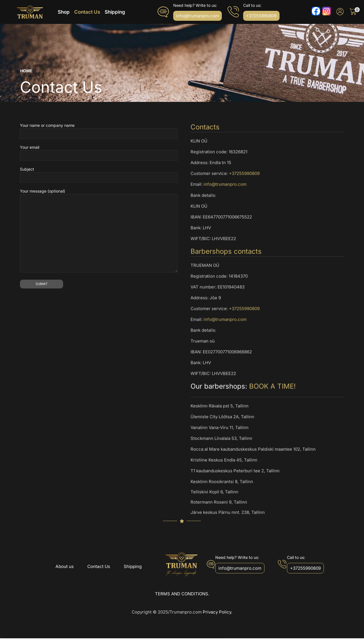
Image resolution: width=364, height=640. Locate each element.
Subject (99, 233)
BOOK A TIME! (272, 444)
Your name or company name (99, 189)
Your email (99, 211)
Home (26, 72)
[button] (197, 17)
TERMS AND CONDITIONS (182, 595)
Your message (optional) (99, 289)
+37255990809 (244, 232)
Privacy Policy (217, 614)
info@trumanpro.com (225, 243)
